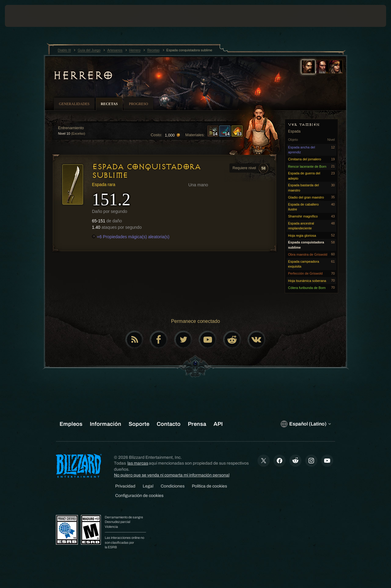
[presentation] (24, 16)
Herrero (83, 75)
